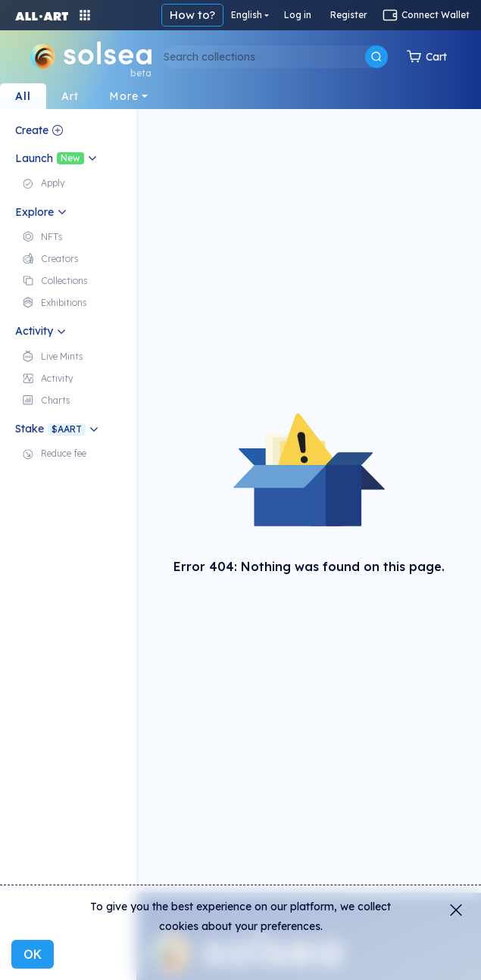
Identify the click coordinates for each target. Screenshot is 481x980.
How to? (192, 15)
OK (33, 954)
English (247, 15)
